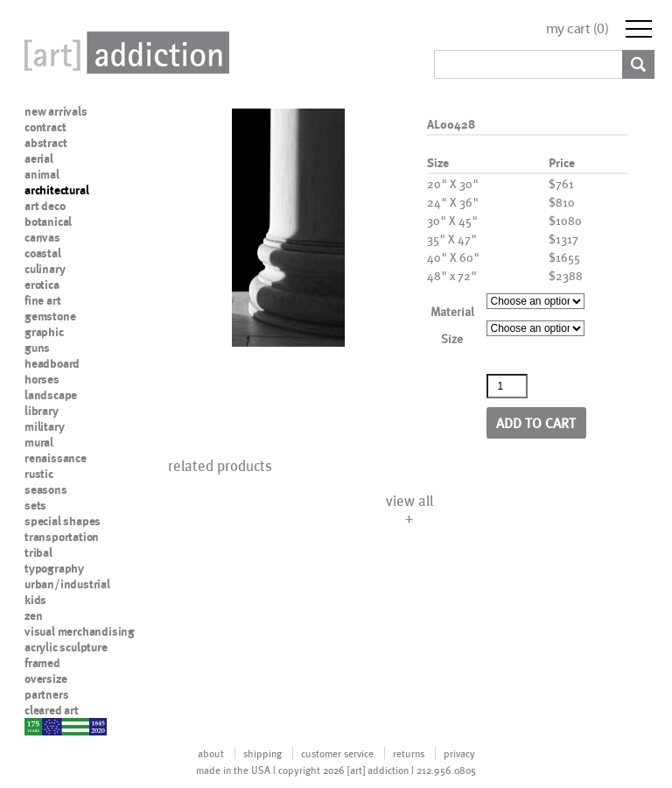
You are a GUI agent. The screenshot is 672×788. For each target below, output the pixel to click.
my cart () (577, 28)
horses (42, 379)
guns (37, 348)
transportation (62, 537)
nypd (38, 726)
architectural (56, 190)
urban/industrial (67, 584)
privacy (459, 753)
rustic (39, 474)
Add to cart (536, 422)
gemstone (50, 316)
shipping (262, 753)
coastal (43, 253)
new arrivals (56, 111)
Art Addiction (123, 53)
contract (45, 127)
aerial (39, 158)
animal (42, 174)
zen (33, 616)
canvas (42, 237)
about (211, 753)
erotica (42, 285)
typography (54, 568)
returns (409, 753)
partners (46, 694)
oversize (45, 679)
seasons (46, 489)
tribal (38, 552)
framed (42, 663)
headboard (52, 363)
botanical (48, 222)
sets (35, 505)
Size (452, 338)
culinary (45, 269)
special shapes (63, 521)
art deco (45, 206)
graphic (44, 332)
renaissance (56, 458)
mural (39, 442)
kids (35, 600)
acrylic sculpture (66, 647)
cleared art (52, 710)
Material (452, 311)
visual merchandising (80, 631)
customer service (337, 753)
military (44, 426)
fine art (42, 300)
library (42, 411)
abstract (45, 143)
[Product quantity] (507, 386)
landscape (51, 395)
